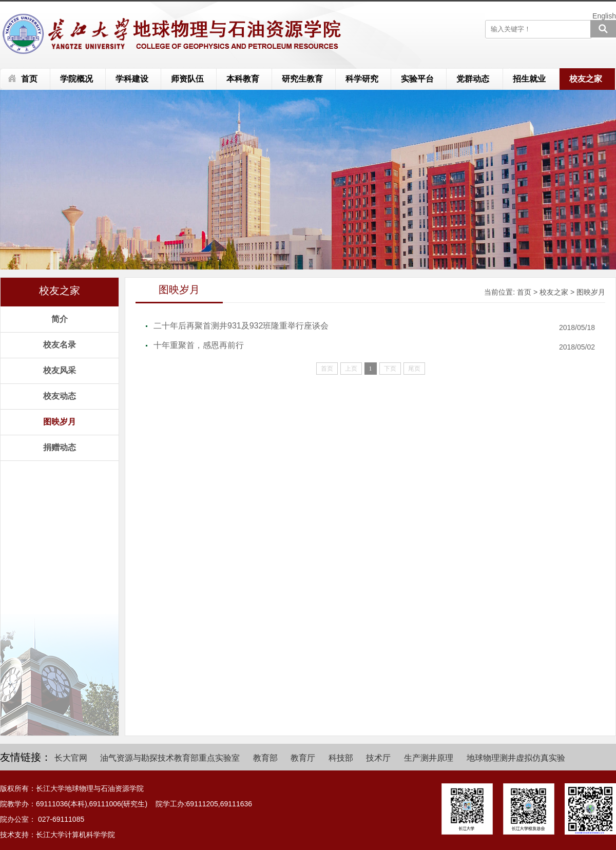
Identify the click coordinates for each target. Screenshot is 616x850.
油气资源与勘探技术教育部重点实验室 (170, 758)
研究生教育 (302, 79)
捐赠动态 (60, 447)
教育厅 (303, 758)
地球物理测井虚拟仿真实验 (516, 758)
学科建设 (132, 79)
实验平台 (417, 79)
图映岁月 (60, 422)
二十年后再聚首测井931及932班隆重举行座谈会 (241, 326)
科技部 (341, 758)
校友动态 (60, 396)
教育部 (265, 758)
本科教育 (243, 79)
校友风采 (60, 370)
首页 (29, 79)
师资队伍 (187, 79)
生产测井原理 (429, 758)
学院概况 (76, 79)
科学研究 (362, 79)
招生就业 (529, 79)
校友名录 (60, 345)
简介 (60, 319)
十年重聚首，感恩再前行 (199, 345)
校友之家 (586, 79)
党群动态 (473, 79)
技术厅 (378, 758)
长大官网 (71, 758)
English (604, 16)
